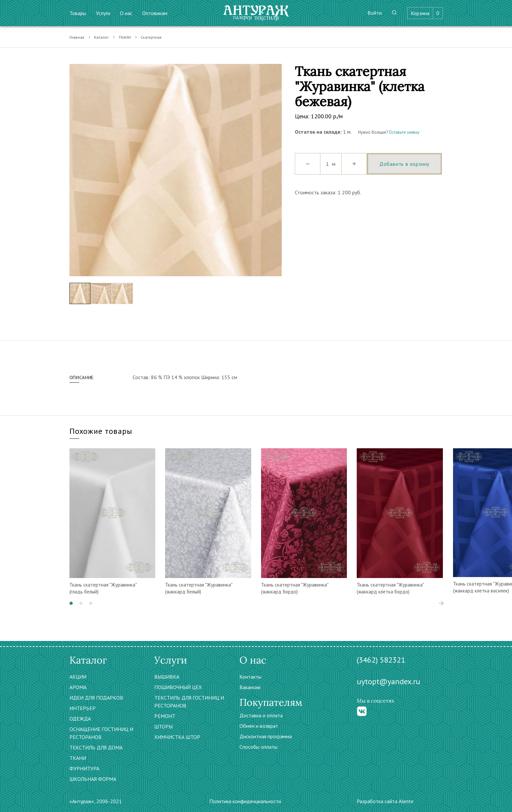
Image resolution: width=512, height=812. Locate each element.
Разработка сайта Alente (385, 801)
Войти (375, 13)
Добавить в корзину (404, 164)
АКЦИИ (78, 677)
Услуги (103, 13)
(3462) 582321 (381, 660)
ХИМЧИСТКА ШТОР (177, 737)
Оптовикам (155, 13)
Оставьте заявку (404, 132)
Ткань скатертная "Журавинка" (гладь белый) (103, 588)
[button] (71, 603)
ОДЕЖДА (80, 719)
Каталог (101, 37)
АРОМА (78, 687)
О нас (126, 13)
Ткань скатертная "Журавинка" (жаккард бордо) (295, 588)
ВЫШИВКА (167, 677)
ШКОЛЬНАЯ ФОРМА (93, 779)
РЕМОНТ (165, 716)
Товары (78, 13)
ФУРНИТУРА (84, 768)
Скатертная (151, 37)
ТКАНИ (125, 37)
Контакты (250, 677)
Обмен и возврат (259, 726)
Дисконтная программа (266, 736)
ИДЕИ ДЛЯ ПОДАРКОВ (96, 698)
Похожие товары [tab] (101, 431)
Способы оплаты (258, 747)
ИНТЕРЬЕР (83, 708)
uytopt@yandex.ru (389, 681)
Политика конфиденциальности (245, 801)
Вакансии (250, 687)
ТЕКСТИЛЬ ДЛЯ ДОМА (96, 747)
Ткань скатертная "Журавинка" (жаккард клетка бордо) (390, 588)
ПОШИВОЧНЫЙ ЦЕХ (178, 687)
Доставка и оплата (261, 715)
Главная (77, 37)
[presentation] (441, 603)
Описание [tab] (82, 377)
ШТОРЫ (163, 726)
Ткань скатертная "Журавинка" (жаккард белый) (199, 588)
